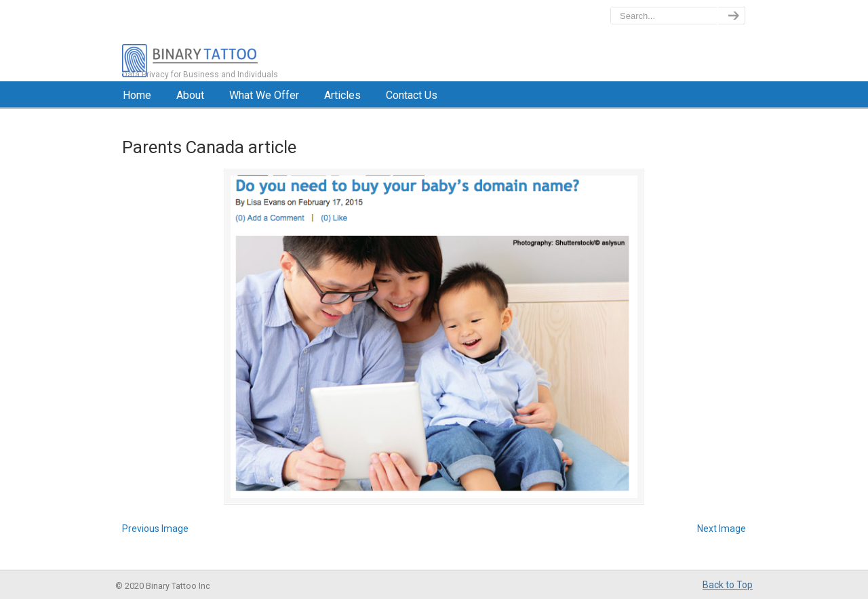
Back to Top (728, 585)
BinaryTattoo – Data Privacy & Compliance (249, 41)
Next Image (722, 529)
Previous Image (155, 529)
